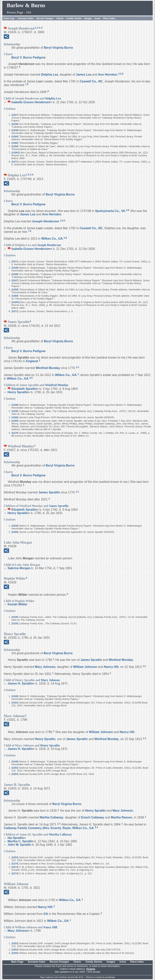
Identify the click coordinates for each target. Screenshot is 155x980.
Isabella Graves (31, 102)
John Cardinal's (61, 977)
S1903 (16, 153)
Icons (98, 18)
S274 (15, 867)
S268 (15, 417)
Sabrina (19, 568)
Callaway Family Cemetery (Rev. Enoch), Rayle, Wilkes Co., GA (49, 828)
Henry (18, 392)
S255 (15, 953)
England (32, 361)
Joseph (46, 221)
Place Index (109, 18)
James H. (20, 683)
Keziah (17, 604)
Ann (108, 75)
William (85, 667)
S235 (15, 411)
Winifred (48, 368)
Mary (45, 667)
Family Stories (74, 18)
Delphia (50, 75)
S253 (15, 703)
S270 (15, 433)
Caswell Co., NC (91, 81)
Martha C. (21, 841)
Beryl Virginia (59, 48)
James (84, 75)
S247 (15, 115)
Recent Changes (45, 18)
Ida (16, 838)
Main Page (9, 18)
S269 (15, 421)
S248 (15, 124)
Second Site (73, 977)
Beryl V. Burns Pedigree (28, 57)
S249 (15, 130)
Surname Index (26, 18)
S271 (15, 162)
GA (46, 914)
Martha (51, 817)
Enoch (93, 817)
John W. (19, 845)
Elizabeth (24, 389)
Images (88, 18)
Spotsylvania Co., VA (110, 211)
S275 (15, 864)
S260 (15, 136)
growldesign (110, 977)
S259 (15, 146)
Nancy (111, 667)
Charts (60, 18)
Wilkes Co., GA (52, 239)
